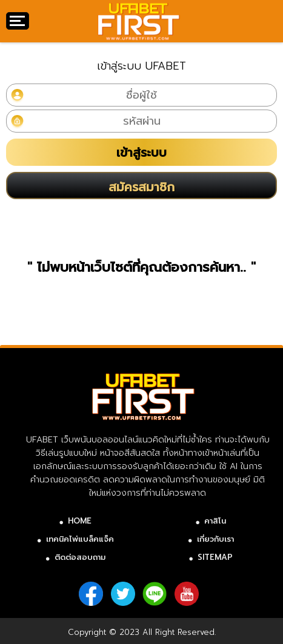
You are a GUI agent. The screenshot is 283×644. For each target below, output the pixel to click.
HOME (80, 521)
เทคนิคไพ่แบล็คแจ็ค (80, 539)
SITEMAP (215, 557)
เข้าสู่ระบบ (141, 153)
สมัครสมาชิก (141, 187)
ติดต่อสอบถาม (80, 557)
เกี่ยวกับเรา (215, 539)
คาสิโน (215, 521)
